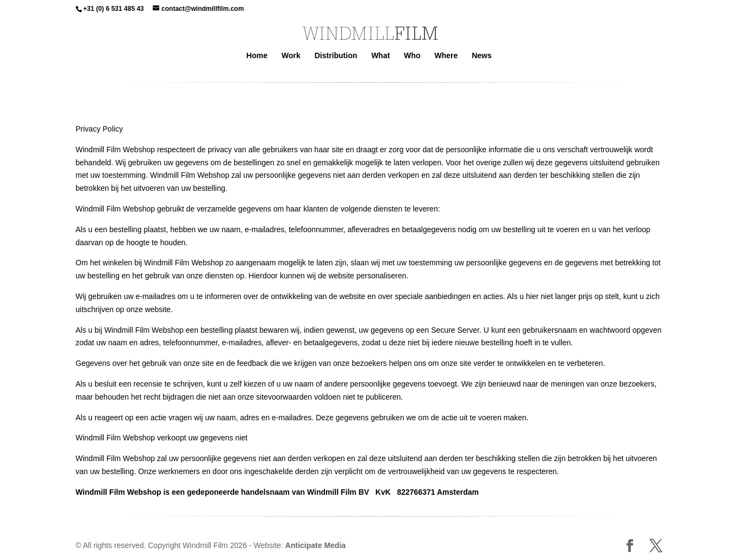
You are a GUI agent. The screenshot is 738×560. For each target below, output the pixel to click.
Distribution (336, 56)
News (482, 56)
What (380, 56)
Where (446, 56)
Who (412, 56)
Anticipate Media (315, 545)
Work (291, 56)
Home (257, 56)
